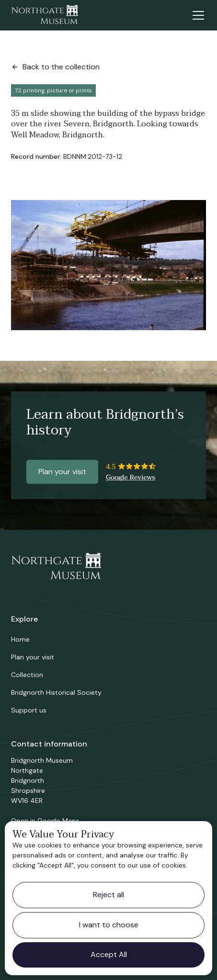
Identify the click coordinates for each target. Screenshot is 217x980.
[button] (196, 15)
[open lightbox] (109, 265)
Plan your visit (62, 472)
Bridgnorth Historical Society (56, 692)
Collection (27, 675)
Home (20, 639)
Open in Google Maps (45, 821)
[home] (45, 15)
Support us (29, 710)
